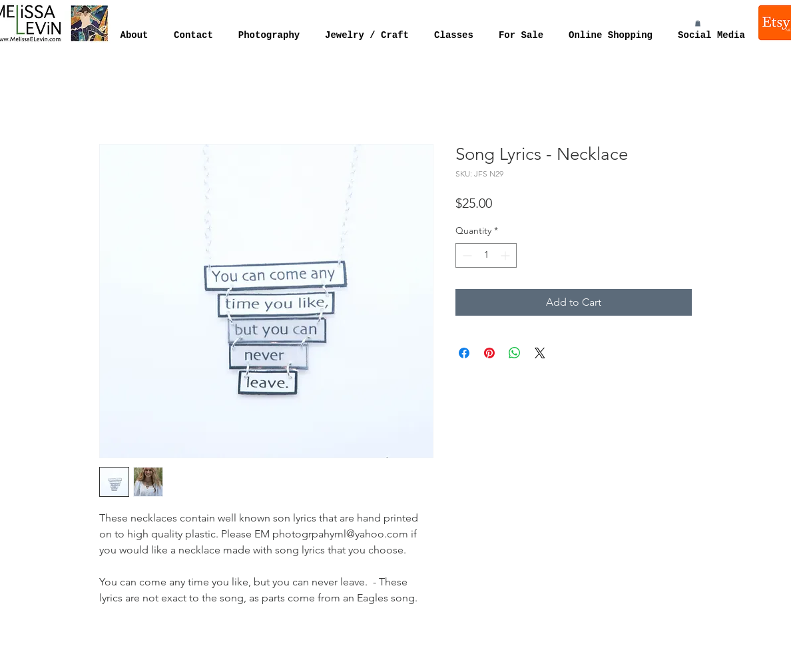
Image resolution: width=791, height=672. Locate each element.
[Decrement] (466, 255)
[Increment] (506, 255)
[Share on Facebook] (464, 353)
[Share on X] (540, 353)
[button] (698, 23)
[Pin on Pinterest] (489, 353)
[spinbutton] (486, 255)
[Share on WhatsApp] (515, 353)
